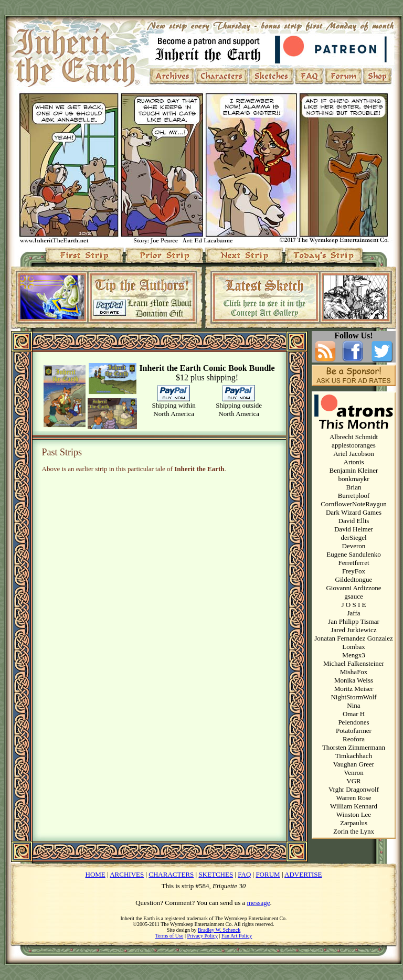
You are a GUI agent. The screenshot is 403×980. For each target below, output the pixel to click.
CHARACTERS (171, 874)
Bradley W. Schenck (219, 930)
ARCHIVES (127, 874)
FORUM (268, 874)
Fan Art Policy (237, 936)
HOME (96, 874)
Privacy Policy (202, 936)
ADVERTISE (303, 874)
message (259, 903)
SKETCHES (216, 874)
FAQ (244, 874)
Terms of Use (169, 936)
